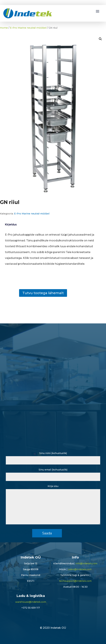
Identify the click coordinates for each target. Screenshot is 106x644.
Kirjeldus (11, 225)
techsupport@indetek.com (75, 581)
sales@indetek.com (80, 569)
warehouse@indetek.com (31, 602)
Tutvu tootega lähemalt (43, 293)
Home (4, 28)
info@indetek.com (86, 563)
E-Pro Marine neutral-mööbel (28, 28)
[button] (100, 39)
